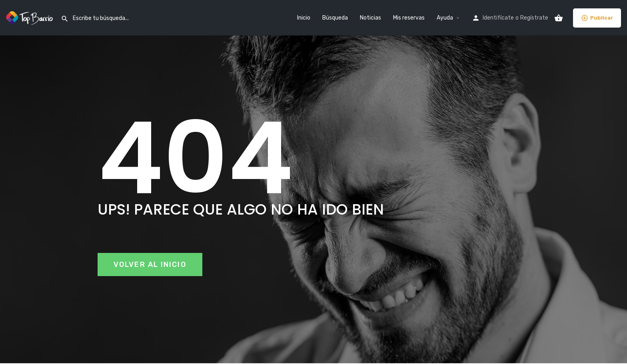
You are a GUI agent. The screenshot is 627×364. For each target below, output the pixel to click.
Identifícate (498, 18)
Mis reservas (409, 18)
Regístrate (534, 18)
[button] (150, 265)
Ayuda (445, 18)
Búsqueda (335, 18)
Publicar (597, 18)
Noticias (370, 18)
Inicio (304, 18)
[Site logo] (30, 17)
